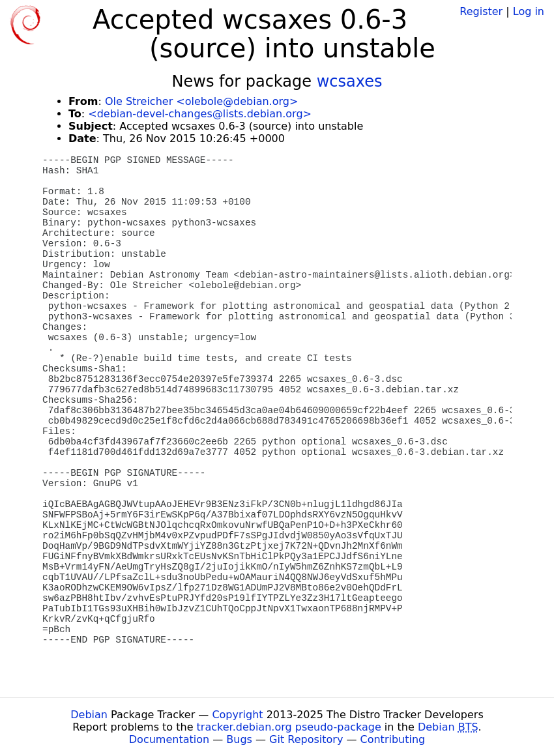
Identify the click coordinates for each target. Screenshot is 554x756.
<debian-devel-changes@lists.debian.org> (200, 114)
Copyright (237, 715)
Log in (529, 11)
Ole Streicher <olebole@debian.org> (201, 101)
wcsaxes (350, 81)
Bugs (239, 739)
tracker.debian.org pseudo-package (289, 727)
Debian (89, 715)
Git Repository (306, 739)
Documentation (169, 739)
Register (481, 11)
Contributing (393, 739)
